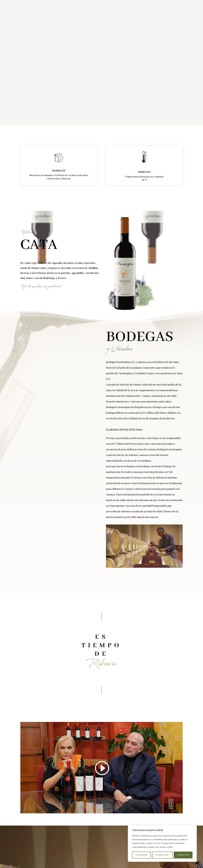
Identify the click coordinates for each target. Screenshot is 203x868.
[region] (162, 843)
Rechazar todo (162, 855)
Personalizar (141, 855)
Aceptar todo (183, 855)
